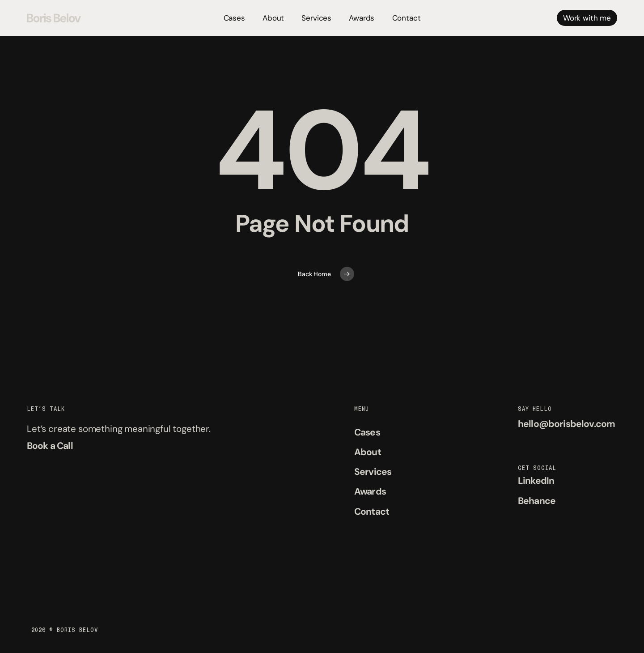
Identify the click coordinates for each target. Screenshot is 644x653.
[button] (50, 446)
